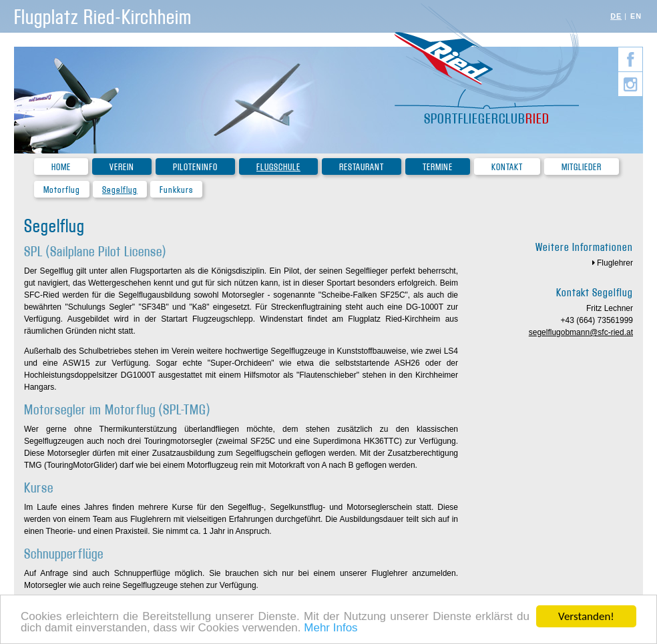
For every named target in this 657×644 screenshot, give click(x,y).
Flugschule (278, 167)
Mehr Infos (331, 628)
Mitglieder (582, 167)
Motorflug (62, 190)
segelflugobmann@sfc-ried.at (581, 332)
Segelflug (120, 190)
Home (61, 167)
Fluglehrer (615, 263)
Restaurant (362, 167)
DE (616, 16)
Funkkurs (176, 190)
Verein (122, 167)
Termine (438, 167)
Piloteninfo (195, 167)
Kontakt (507, 167)
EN (636, 16)
